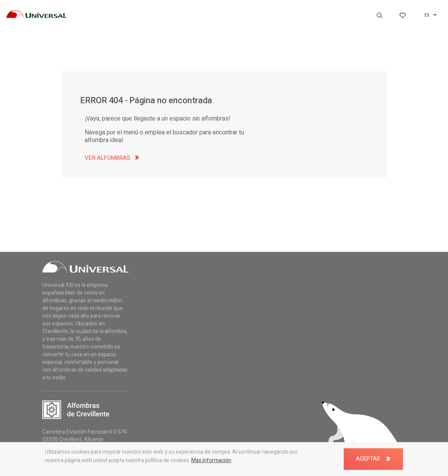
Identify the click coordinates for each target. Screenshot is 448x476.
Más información (211, 460)
